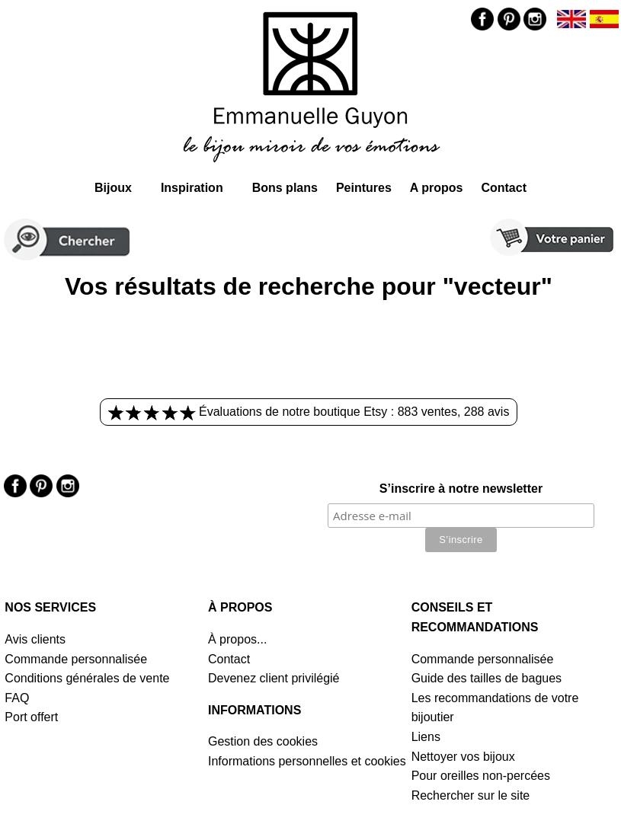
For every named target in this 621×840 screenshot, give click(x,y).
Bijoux (113, 188)
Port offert (31, 717)
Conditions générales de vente (87, 678)
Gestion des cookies (263, 741)
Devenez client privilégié (274, 678)
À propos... (237, 639)
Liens (426, 737)
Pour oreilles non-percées (481, 776)
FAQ (17, 698)
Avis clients (35, 639)
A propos (437, 188)
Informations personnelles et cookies (307, 761)
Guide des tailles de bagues (487, 678)
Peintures (364, 188)
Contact (504, 188)
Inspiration (192, 188)
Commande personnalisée (76, 659)
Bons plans (285, 188)
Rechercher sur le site (471, 795)
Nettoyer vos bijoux (463, 757)
